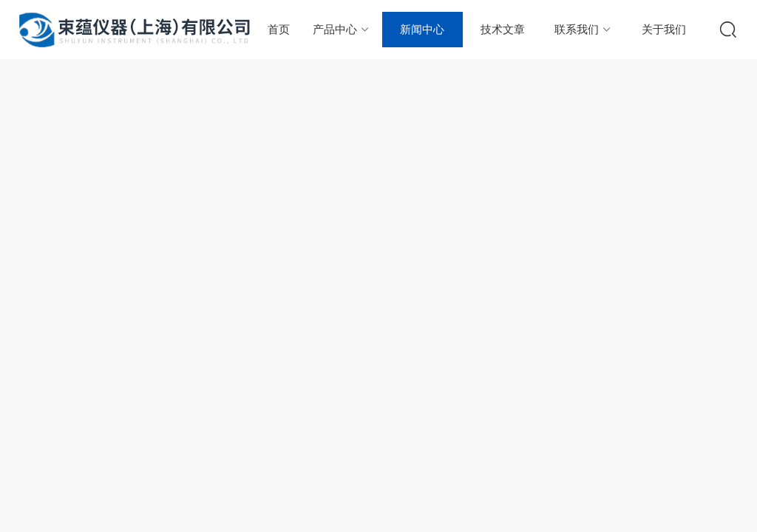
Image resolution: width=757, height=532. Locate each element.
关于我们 (664, 29)
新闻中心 (422, 29)
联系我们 (584, 29)
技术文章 (503, 29)
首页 (279, 29)
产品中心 (342, 29)
